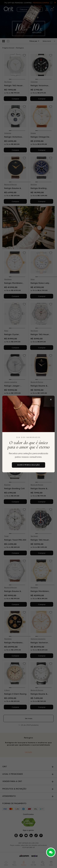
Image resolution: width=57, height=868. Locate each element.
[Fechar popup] (51, 399)
